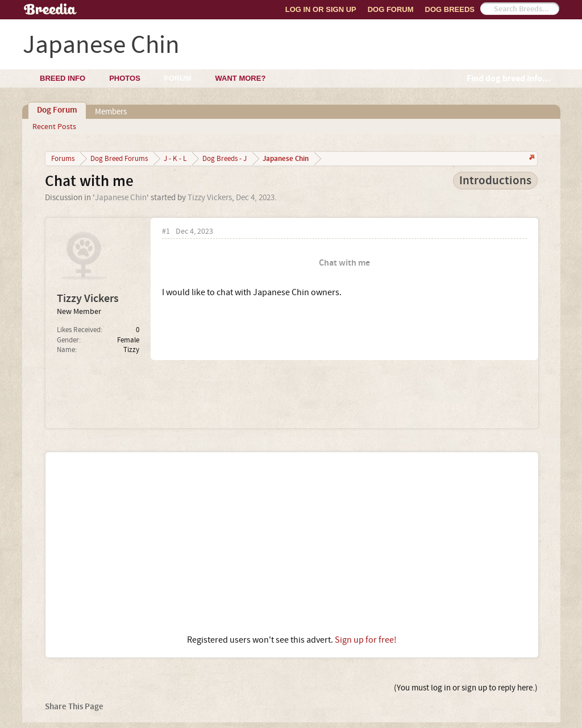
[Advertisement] (292, 543)
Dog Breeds (450, 9)
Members (111, 112)
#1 (166, 232)
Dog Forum (391, 9)
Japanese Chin (121, 198)
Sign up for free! (366, 640)
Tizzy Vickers (210, 198)
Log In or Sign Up (321, 9)
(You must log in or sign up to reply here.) (466, 688)
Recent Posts (54, 127)
